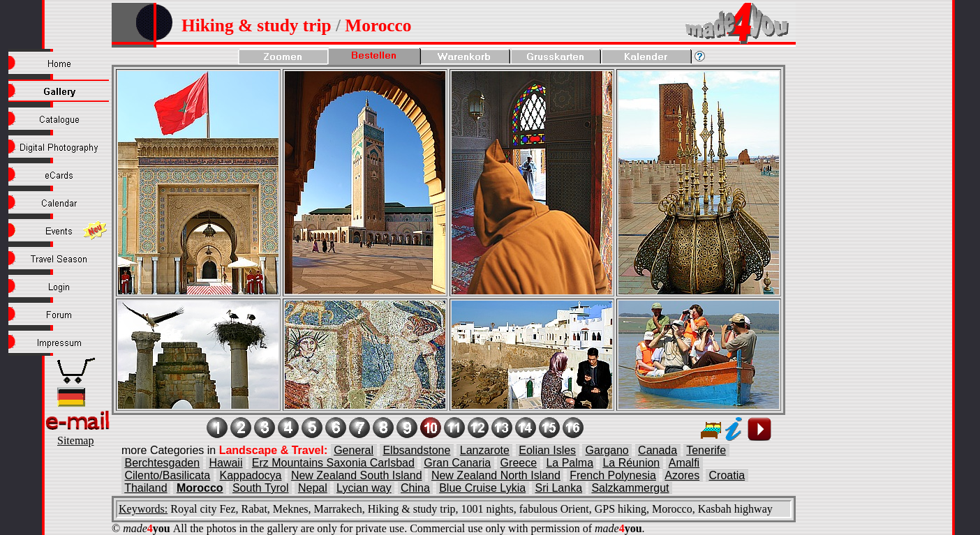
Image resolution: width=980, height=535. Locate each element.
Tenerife (706, 450)
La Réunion (631, 463)
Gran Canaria (457, 463)
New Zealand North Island (496, 475)
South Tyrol (261, 488)
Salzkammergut (630, 488)
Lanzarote (485, 450)
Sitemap (75, 440)
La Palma (570, 463)
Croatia (727, 475)
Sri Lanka (558, 488)
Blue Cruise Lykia (482, 488)
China (415, 488)
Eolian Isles (547, 450)
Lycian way (364, 488)
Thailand (146, 488)
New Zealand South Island (357, 475)
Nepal (313, 488)
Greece (519, 463)
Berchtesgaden (162, 463)
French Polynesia (613, 475)
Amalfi (684, 463)
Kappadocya (251, 475)
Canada (658, 450)
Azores (682, 475)
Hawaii (225, 463)
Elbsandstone (416, 450)
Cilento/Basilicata (167, 475)
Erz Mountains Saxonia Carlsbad (333, 463)
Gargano (607, 450)
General (354, 450)
